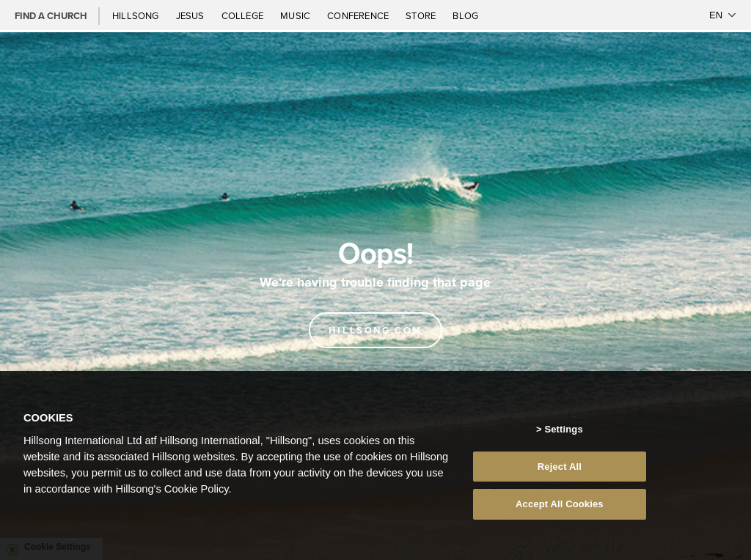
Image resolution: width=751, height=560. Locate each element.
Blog (465, 15)
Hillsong (137, 15)
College (243, 15)
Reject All (560, 467)
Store (422, 15)
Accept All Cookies (560, 504)
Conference (359, 15)
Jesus (191, 15)
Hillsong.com (375, 330)
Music (296, 15)
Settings (563, 429)
